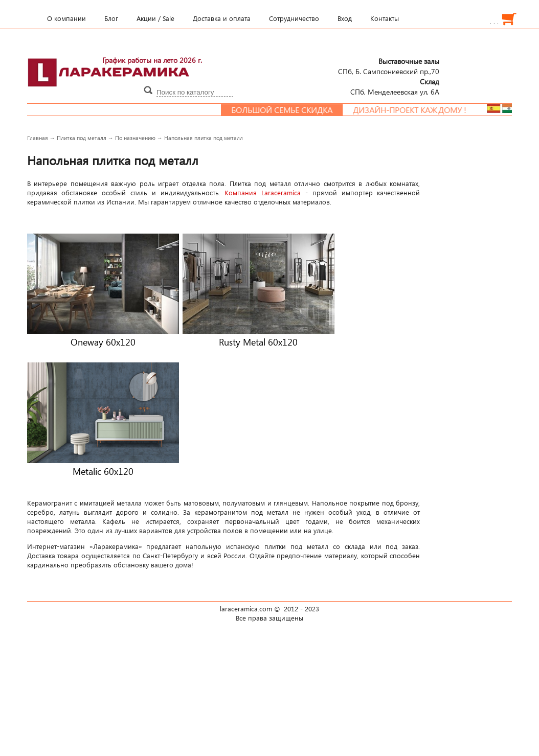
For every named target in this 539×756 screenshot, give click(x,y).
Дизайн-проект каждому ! (414, 110)
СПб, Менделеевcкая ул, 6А (395, 86)
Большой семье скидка (286, 110)
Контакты (385, 18)
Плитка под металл (82, 138)
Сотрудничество (294, 18)
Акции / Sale (155, 18)
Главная (38, 138)
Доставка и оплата (222, 18)
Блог (111, 18)
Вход (345, 18)
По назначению (135, 138)
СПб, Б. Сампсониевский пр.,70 (389, 66)
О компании (66, 18)
